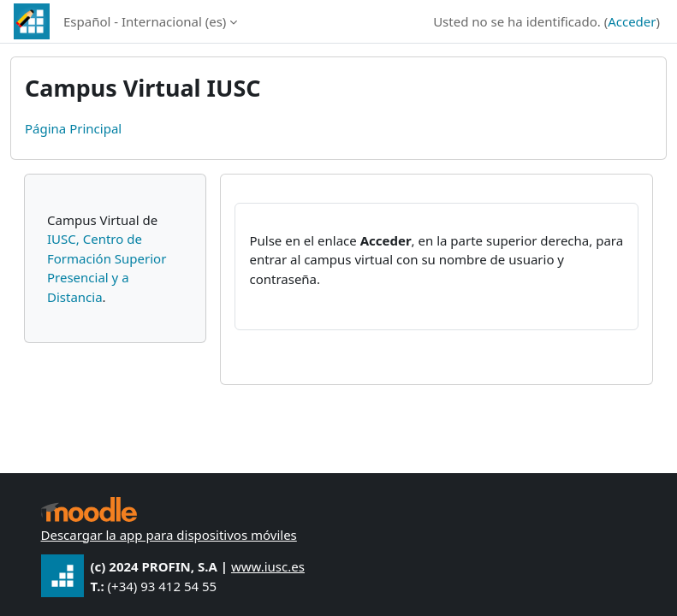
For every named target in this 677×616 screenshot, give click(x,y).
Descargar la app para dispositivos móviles (169, 535)
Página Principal (73, 128)
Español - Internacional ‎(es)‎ (145, 21)
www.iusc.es (268, 566)
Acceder (632, 21)
